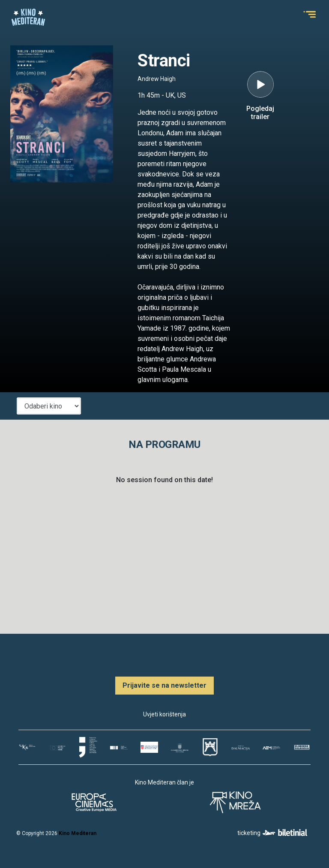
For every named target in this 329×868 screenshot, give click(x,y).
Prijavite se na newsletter (164, 685)
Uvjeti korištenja (164, 714)
